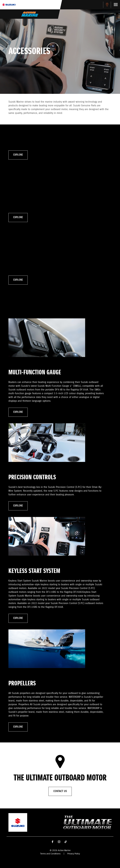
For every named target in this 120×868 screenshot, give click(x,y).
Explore (18, 155)
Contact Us (60, 791)
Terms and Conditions (50, 854)
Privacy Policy (74, 854)
